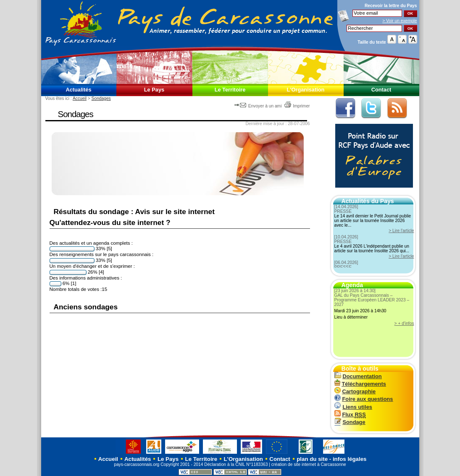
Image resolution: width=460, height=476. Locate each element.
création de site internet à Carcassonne (309, 464)
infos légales (350, 459)
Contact (381, 90)
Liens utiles (353, 407)
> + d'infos (404, 323)
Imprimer (297, 106)
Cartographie (355, 391)
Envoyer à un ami (259, 106)
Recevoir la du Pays (391, 6)
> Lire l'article (401, 231)
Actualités (78, 90)
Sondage (350, 422)
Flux (350, 415)
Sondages (101, 98)
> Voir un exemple (400, 21)
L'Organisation (306, 90)
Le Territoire (230, 90)
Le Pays (154, 90)
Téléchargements (360, 384)
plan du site (312, 459)
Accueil (80, 98)
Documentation (358, 376)
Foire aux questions (364, 399)
